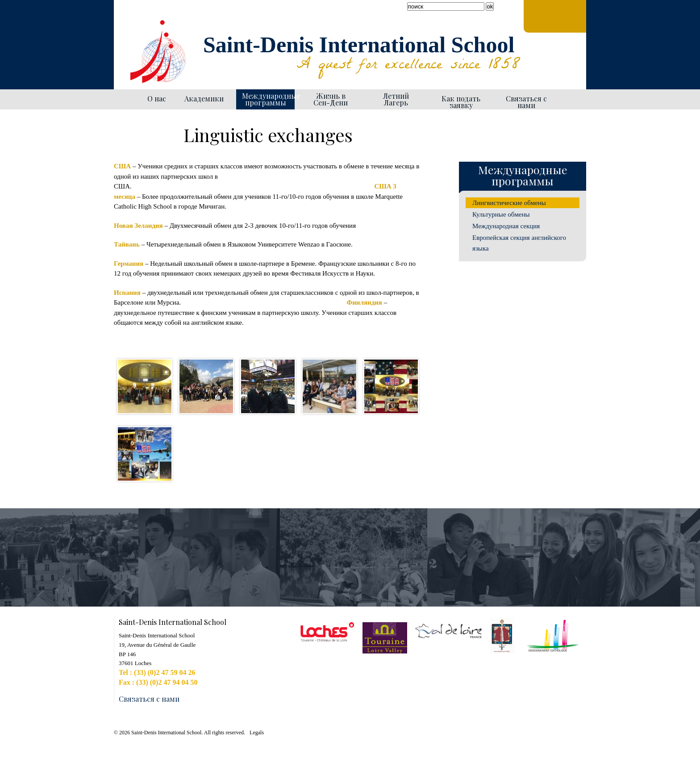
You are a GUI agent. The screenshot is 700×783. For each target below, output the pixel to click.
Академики (204, 98)
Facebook (123, 22)
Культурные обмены (501, 214)
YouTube (133, 22)
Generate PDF (418, 119)
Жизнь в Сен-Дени (331, 99)
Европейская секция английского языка (519, 243)
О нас (157, 98)
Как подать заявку (461, 102)
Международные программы (268, 99)
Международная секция (506, 226)
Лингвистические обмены (509, 203)
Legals (257, 733)
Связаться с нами (526, 102)
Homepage (125, 99)
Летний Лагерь (396, 99)
